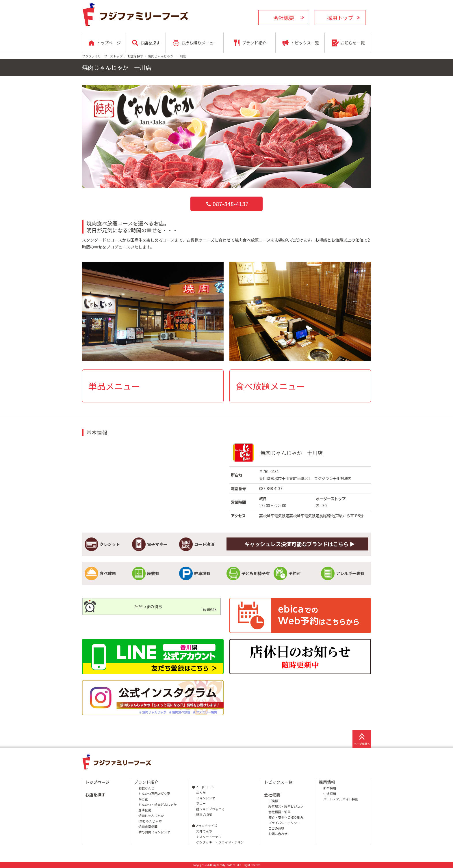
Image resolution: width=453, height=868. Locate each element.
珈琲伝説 (145, 810)
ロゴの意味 (276, 828)
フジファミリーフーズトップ (102, 56)
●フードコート (203, 787)
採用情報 (327, 782)
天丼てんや (204, 831)
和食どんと (146, 788)
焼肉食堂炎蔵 (148, 826)
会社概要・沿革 (280, 812)
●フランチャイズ (205, 826)
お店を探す (135, 56)
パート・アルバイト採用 (341, 799)
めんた (201, 792)
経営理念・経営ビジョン (286, 806)
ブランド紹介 (146, 782)
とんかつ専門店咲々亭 (154, 794)
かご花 (143, 799)
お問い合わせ (278, 834)
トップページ (97, 782)
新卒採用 (330, 788)
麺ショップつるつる (210, 809)
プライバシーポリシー (284, 823)
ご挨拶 (273, 801)
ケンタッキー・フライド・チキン (220, 842)
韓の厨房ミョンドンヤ (154, 832)
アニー (201, 803)
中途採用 (330, 794)
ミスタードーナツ (209, 837)
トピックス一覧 (278, 782)
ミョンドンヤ (206, 798)
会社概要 (284, 18)
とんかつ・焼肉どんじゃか (157, 804)
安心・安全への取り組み (286, 817)
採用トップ (340, 18)
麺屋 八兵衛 (204, 814)
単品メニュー (114, 386)
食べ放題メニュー (270, 386)
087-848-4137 (226, 204)
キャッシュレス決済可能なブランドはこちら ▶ (300, 544)
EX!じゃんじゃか (150, 821)
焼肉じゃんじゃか (151, 815)
